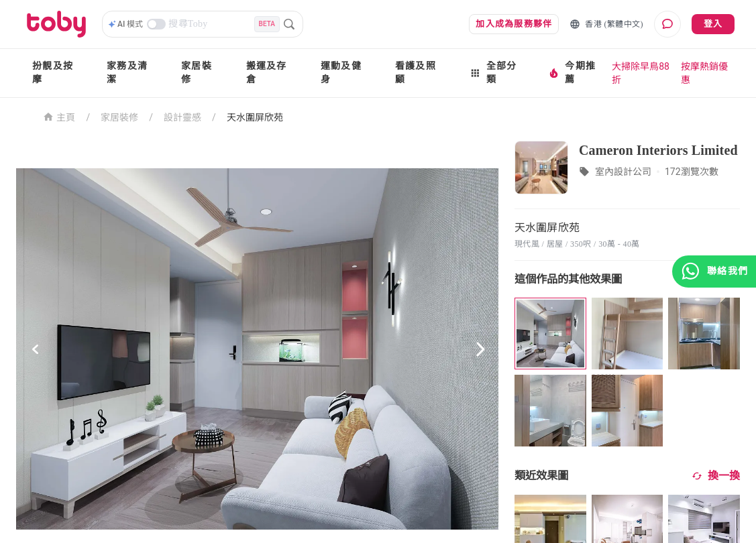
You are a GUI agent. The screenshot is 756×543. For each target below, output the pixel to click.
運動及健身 (341, 73)
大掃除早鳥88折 (641, 73)
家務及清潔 (127, 73)
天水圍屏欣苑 (255, 117)
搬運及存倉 (267, 73)
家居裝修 (197, 73)
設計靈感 (182, 117)
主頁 (59, 116)
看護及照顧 (416, 73)
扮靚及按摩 (53, 73)
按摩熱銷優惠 (704, 73)
